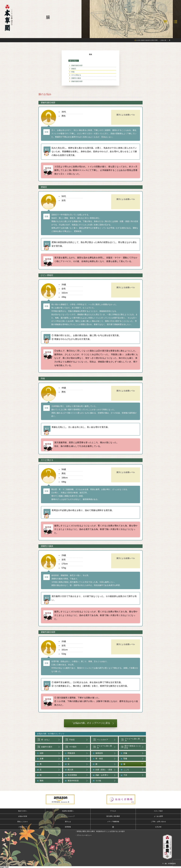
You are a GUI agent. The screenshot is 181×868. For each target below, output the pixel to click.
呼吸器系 (70, 753)
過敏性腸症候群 (77, 65)
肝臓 (124, 753)
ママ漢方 (71, 747)
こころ (125, 770)
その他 (97, 781)
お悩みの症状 (23, 816)
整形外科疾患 (72, 781)
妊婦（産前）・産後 (102, 770)
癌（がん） (44, 740)
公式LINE (158, 827)
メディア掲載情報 (113, 822)
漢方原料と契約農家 (113, 816)
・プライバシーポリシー (83, 835)
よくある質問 (158, 816)
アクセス (113, 811)
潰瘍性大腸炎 (76, 78)
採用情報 (68, 827)
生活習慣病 (71, 775)
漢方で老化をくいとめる (131, 747)
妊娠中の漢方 (45, 747)
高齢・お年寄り (101, 775)
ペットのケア (100, 740)
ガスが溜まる (76, 75)
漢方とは (68, 822)
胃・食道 (98, 759)
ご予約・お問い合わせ (158, 822)
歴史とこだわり (23, 822)
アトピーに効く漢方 (130, 740)
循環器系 (98, 753)
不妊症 (70, 740)
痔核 (73, 72)
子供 (124, 775)
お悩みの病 (42, 734)
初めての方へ (23, 811)
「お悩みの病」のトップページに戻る (90, 723)
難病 (40, 781)
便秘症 (74, 69)
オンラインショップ (68, 816)
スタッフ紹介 (158, 811)
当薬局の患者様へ (68, 811)
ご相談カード (23, 827)
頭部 (40, 753)
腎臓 (124, 759)
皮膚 (40, 759)
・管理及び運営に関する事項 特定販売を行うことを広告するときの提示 (100, 831)
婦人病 (69, 770)
